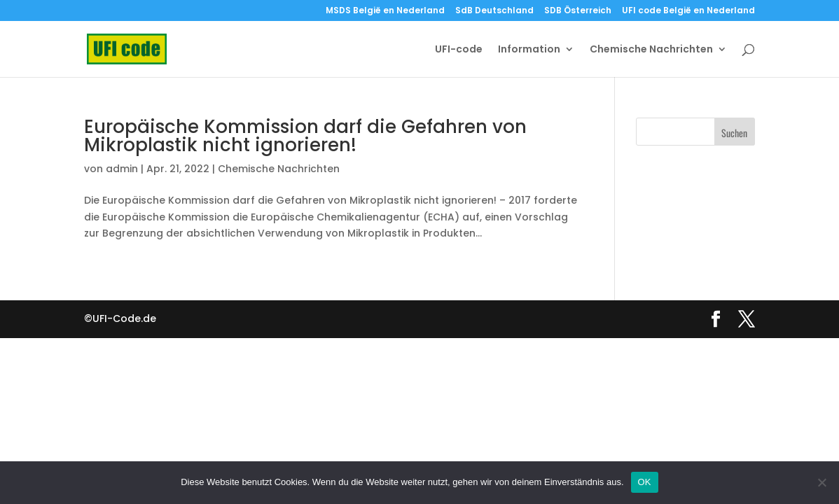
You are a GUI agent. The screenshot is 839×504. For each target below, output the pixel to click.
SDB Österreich (578, 11)
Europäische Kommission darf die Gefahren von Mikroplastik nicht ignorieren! (305, 136)
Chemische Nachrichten (651, 50)
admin (122, 169)
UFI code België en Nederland (688, 11)
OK (645, 482)
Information (529, 50)
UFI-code (459, 50)
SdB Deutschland (494, 11)
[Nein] (821, 482)
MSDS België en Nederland (385, 11)
